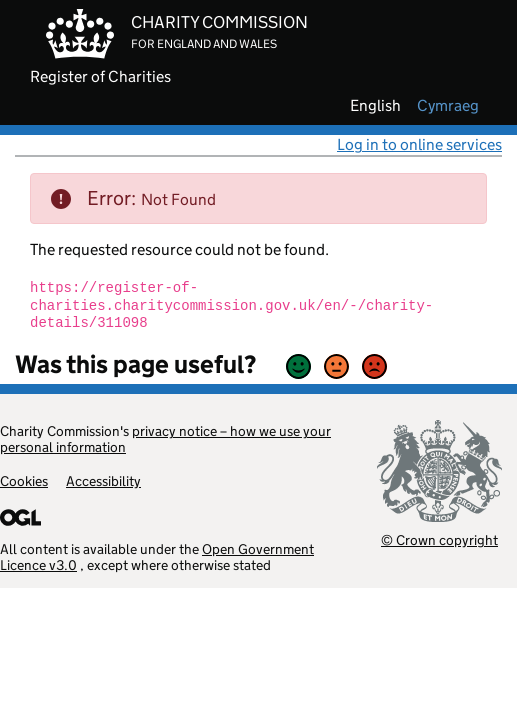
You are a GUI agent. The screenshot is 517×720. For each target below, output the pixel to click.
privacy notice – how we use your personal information (165, 439)
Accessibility (103, 481)
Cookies (24, 481)
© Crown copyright (439, 539)
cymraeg (448, 106)
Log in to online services (419, 144)
